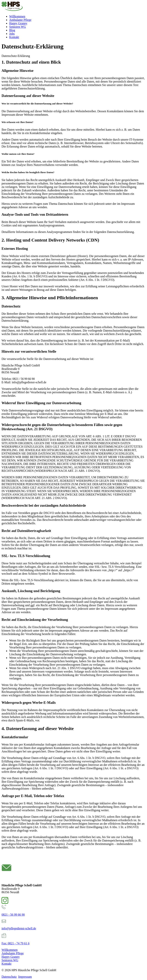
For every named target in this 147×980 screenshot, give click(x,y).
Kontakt (14, 37)
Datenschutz (9, 977)
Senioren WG (18, 27)
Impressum (25, 977)
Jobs (12, 34)
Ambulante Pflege (20, 20)
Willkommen (17, 16)
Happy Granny (18, 23)
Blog (12, 30)
